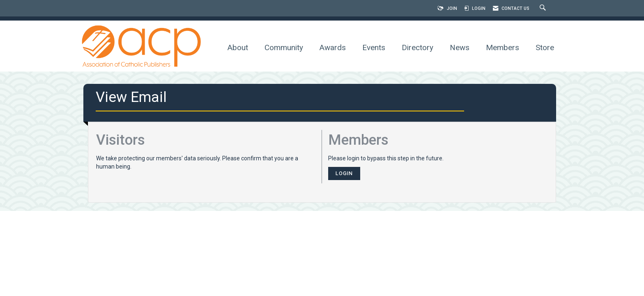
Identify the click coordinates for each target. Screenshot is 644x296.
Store (545, 47)
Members (503, 47)
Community (284, 47)
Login (344, 173)
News (460, 47)
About (238, 47)
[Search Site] (544, 8)
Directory (417, 47)
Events (374, 47)
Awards (333, 47)
